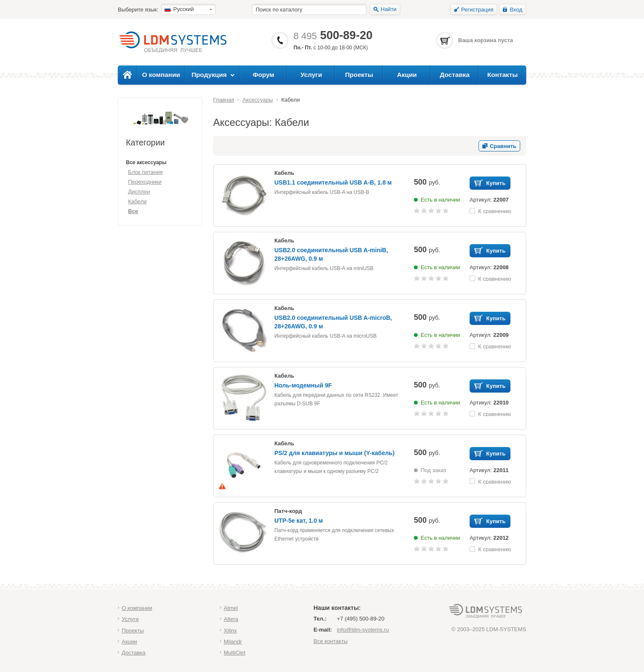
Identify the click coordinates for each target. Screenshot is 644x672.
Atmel (231, 608)
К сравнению (495, 211)
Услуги (312, 75)
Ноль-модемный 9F (303, 385)
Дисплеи (139, 192)
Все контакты (331, 641)
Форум (264, 75)
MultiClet (235, 653)
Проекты (359, 75)
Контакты (502, 75)
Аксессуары (258, 100)
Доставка (455, 75)
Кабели (137, 201)
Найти (389, 9)
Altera (231, 619)
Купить (496, 183)
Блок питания (145, 172)
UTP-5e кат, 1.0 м (299, 521)
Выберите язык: (138, 10)
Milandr (233, 642)
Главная (224, 100)
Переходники (145, 182)
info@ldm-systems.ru (363, 630)
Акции (407, 75)
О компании (161, 75)
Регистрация (477, 10)
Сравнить (503, 146)
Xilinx (230, 631)
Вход (516, 10)
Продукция (209, 75)
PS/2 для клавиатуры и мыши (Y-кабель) (334, 453)
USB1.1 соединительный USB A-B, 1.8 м (333, 182)
